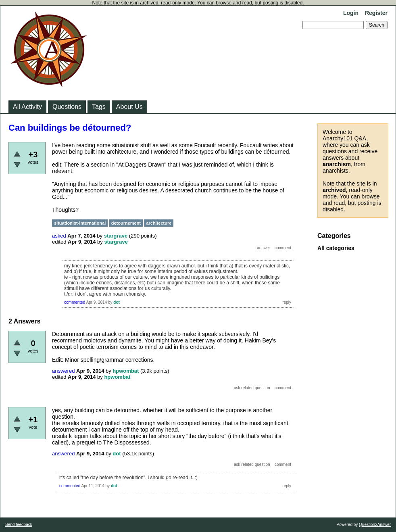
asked (59, 236)
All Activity (27, 107)
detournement (126, 223)
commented (75, 302)
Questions (67, 107)
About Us (129, 107)
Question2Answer (375, 525)
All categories (336, 248)
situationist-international (80, 223)
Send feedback (19, 525)
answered (63, 371)
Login (351, 13)
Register (376, 13)
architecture (159, 223)
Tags (99, 107)
